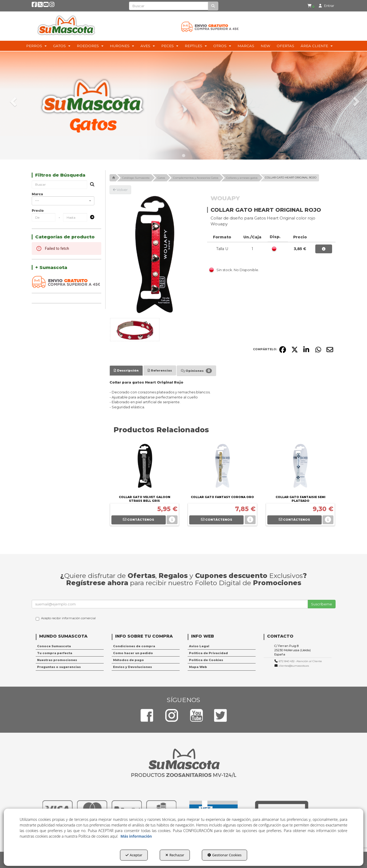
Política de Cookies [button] (206, 660)
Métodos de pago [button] (128, 660)
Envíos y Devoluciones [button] (132, 667)
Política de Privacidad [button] (208, 653)
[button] (35, 6)
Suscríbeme (322, 604)
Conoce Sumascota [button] (54, 646)
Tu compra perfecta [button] (55, 653)
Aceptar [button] (134, 855)
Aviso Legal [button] (199, 646)
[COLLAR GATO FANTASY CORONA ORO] (222, 467)
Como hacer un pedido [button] (133, 653)
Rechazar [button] (175, 855)
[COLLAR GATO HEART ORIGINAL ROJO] (154, 255)
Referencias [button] (160, 370)
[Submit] (91, 217)
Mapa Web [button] (198, 667)
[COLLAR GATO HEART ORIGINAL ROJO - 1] (135, 330)
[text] (169, 6)
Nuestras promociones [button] (57, 660)
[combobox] (63, 201)
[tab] (126, 370)
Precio (38, 211)
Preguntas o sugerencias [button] (59, 667)
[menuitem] (308, 6)
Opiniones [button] (196, 371)
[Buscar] (213, 6)
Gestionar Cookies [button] (224, 855)
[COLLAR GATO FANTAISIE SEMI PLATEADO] (300, 467)
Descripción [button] (126, 370)
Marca (37, 194)
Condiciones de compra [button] (134, 646)
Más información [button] (136, 836)
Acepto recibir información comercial (66, 618)
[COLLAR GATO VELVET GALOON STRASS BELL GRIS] (144, 467)
